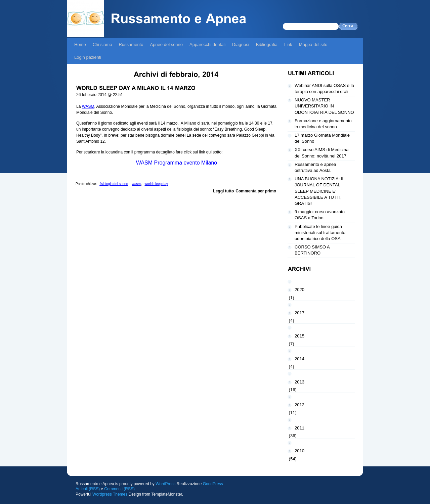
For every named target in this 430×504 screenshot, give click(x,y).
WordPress (165, 484)
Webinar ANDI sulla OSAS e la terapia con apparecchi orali (324, 88)
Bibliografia (267, 44)
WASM (88, 106)
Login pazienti (88, 57)
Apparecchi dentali (207, 44)
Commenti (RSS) (119, 489)
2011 (299, 428)
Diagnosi (241, 44)
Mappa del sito (313, 44)
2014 (299, 359)
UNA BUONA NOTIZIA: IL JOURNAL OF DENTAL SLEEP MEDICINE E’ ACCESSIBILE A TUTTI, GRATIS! (320, 191)
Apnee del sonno (166, 44)
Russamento (131, 44)
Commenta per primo (256, 191)
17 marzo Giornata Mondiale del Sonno (322, 138)
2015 (299, 336)
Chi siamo (102, 44)
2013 (299, 382)
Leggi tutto (223, 191)
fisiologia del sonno (114, 184)
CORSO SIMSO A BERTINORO (312, 250)
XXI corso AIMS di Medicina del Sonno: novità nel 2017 (321, 153)
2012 (299, 405)
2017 (299, 313)
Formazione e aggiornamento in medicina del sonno (323, 124)
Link (288, 44)
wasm (136, 184)
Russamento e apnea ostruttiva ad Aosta (315, 167)
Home (80, 44)
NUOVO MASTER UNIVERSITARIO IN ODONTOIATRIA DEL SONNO (324, 106)
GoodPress (213, 484)
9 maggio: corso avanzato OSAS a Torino (320, 215)
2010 (299, 451)
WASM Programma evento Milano (177, 163)
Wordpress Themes (110, 494)
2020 (299, 290)
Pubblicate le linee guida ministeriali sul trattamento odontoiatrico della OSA (320, 233)
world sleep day (156, 184)
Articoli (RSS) (88, 489)
